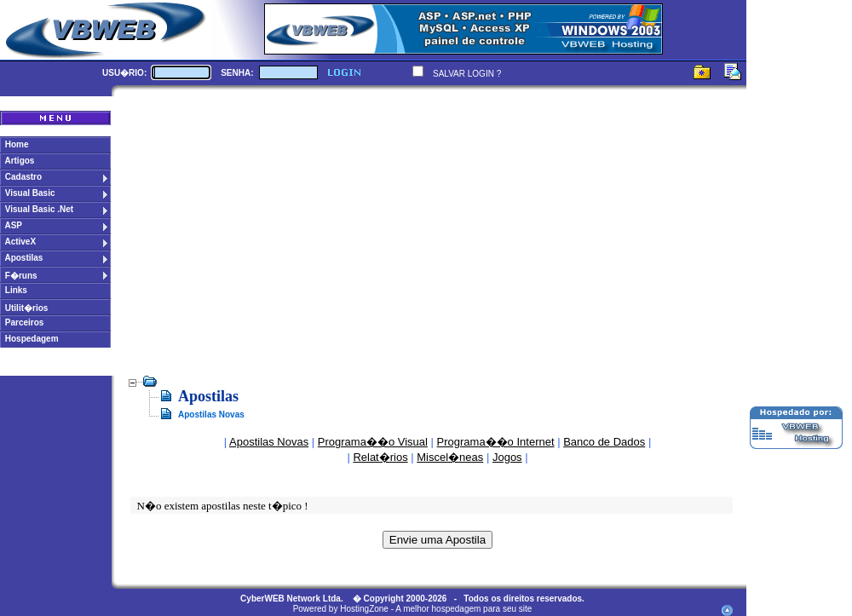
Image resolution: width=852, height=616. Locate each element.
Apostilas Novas (269, 442)
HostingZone (364, 609)
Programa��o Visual (373, 442)
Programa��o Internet (496, 442)
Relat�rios (380, 457)
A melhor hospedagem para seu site (463, 609)
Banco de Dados (604, 442)
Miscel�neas (450, 457)
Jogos (507, 457)
